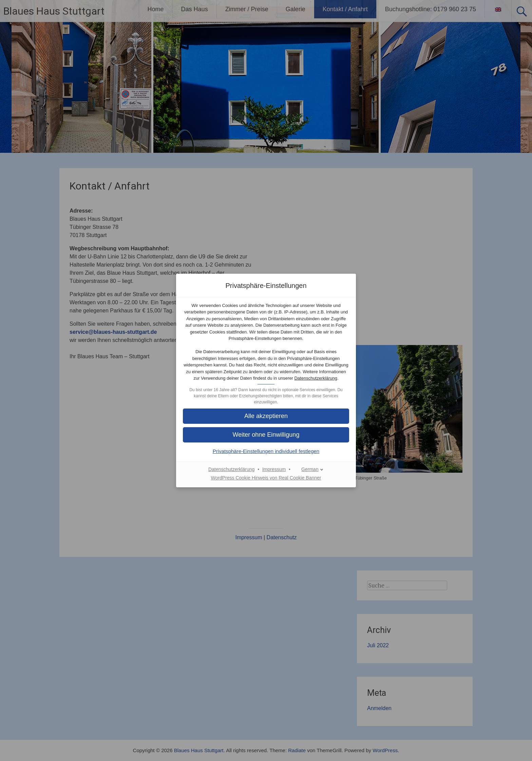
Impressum (274, 469)
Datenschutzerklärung (316, 378)
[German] (309, 469)
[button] (266, 416)
